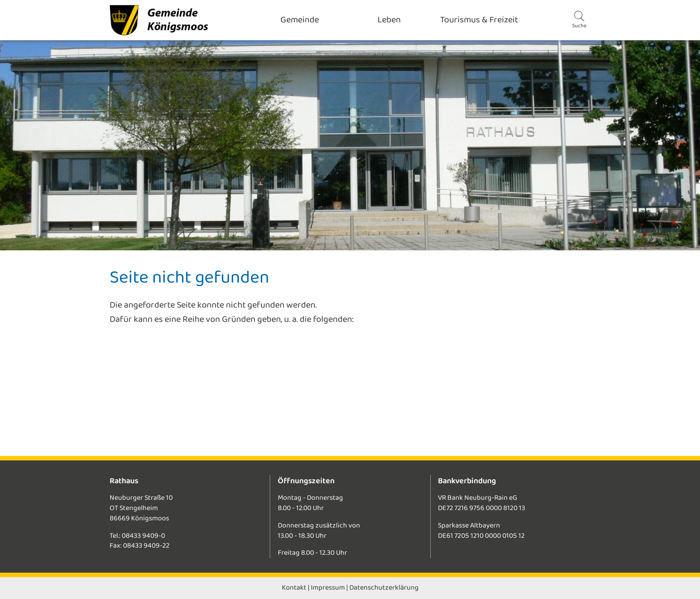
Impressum (328, 588)
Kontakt (294, 588)
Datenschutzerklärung (384, 588)
